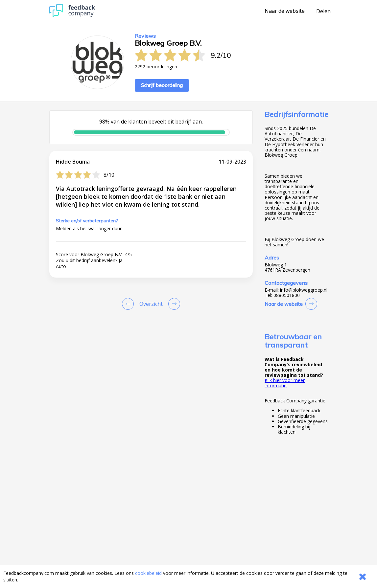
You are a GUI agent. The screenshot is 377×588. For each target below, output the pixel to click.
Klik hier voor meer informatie (285, 383)
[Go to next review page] (173, 304)
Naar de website (285, 11)
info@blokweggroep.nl (304, 290)
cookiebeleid (148, 573)
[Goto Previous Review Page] (129, 304)
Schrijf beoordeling (162, 85)
